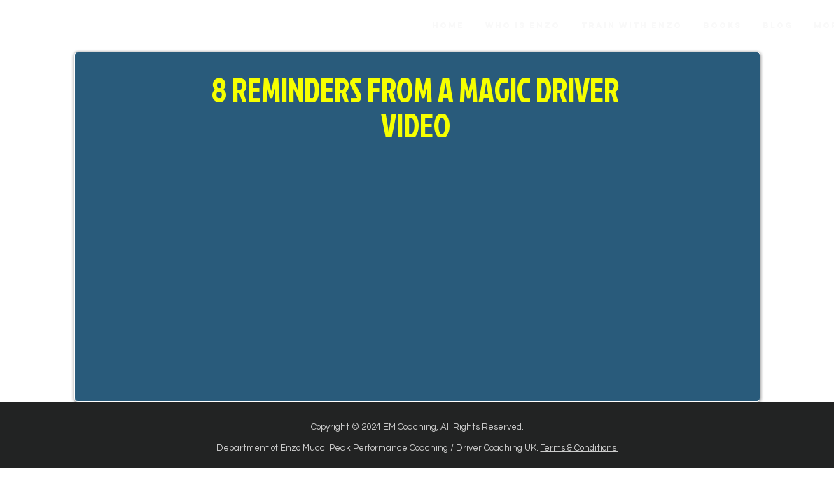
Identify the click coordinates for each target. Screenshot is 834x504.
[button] (722, 26)
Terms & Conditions (579, 448)
